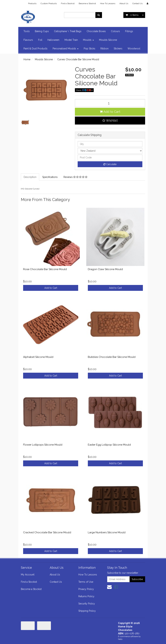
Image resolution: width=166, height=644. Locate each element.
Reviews (75, 177)
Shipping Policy (87, 611)
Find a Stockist (68, 3)
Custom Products (49, 3)
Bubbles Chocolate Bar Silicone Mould (112, 357)
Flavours (28, 40)
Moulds (88, 40)
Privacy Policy (86, 589)
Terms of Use (86, 582)
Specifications (50, 177)
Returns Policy (86, 596)
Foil (40, 40)
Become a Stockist (87, 3)
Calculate (110, 164)
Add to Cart (110, 112)
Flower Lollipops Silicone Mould (43, 445)
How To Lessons (108, 3)
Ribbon (104, 49)
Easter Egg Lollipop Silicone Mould (109, 445)
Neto (120, 639)
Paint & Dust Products (35, 49)
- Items (132, 15)
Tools (27, 31)
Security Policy (87, 604)
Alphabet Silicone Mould (38, 357)
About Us (124, 3)
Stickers (118, 49)
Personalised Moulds (66, 49)
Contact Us (137, 3)
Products (32, 3)
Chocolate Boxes (96, 31)
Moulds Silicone (108, 40)
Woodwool (134, 49)
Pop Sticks (89, 49)
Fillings (129, 31)
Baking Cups (42, 31)
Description (30, 177)
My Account (28, 575)
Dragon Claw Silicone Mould (105, 269)
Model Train (71, 40)
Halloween (53, 40)
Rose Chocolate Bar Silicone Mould (45, 269)
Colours (115, 31)
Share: (84, 90)
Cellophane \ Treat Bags (68, 31)
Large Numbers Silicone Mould (107, 532)
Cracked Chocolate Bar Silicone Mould (47, 532)
